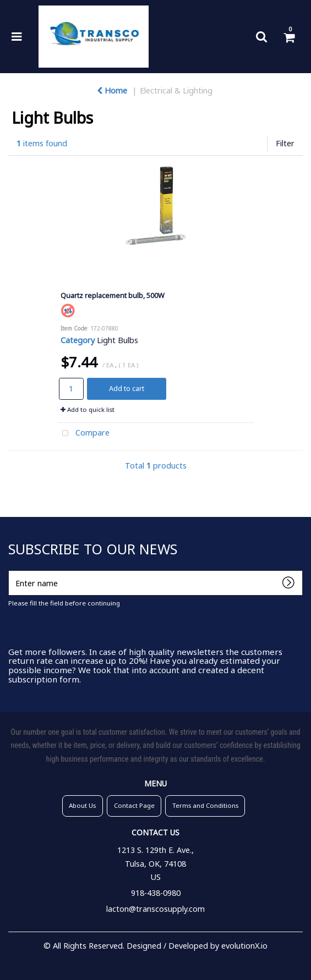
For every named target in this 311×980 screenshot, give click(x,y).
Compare (84, 434)
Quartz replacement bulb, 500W (113, 295)
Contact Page (134, 805)
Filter (285, 143)
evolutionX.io (244, 946)
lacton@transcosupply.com (155, 909)
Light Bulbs (118, 340)
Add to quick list (88, 409)
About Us (82, 805)
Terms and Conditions (205, 805)
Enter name (11, 570)
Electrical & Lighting (176, 90)
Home (112, 90)
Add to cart (127, 388)
